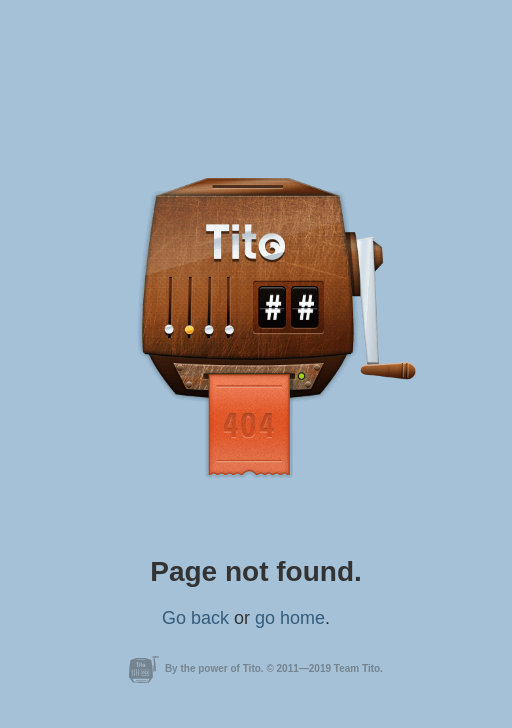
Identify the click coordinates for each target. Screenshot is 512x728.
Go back (195, 618)
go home (290, 618)
